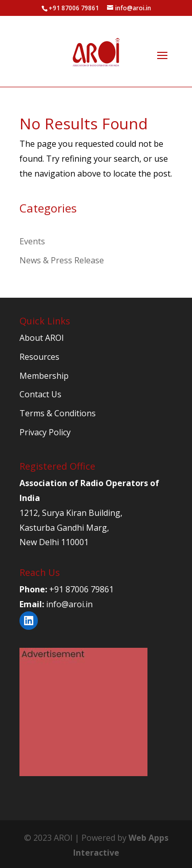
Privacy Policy (45, 432)
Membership (44, 376)
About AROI (42, 338)
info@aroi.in (69, 604)
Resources (39, 357)
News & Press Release (62, 260)
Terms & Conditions (58, 413)
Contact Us (40, 394)
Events (32, 241)
